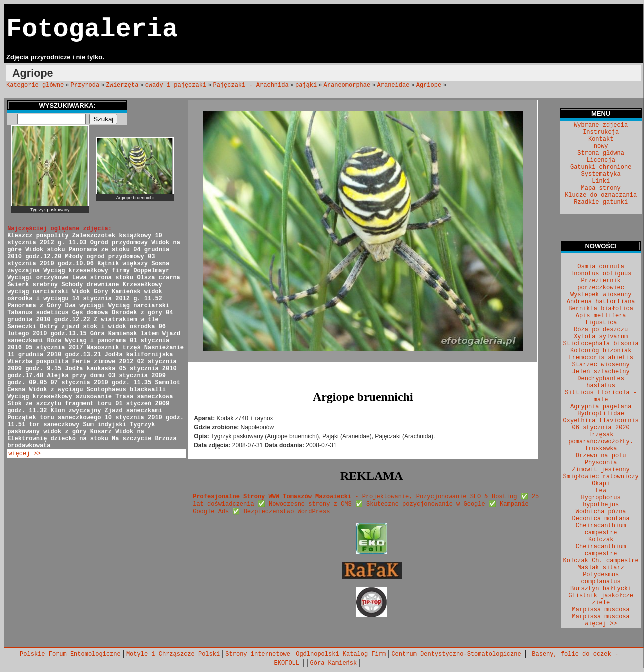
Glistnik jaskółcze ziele (601, 599)
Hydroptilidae (601, 414)
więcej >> (25, 454)
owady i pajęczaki (176, 85)
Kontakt (601, 139)
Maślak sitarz (601, 568)
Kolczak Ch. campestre (601, 561)
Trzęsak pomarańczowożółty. (601, 438)
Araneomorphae (347, 85)
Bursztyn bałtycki (601, 589)
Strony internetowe (258, 654)
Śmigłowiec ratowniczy (601, 477)
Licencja (601, 160)
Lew (601, 491)
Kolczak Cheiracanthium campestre (601, 547)
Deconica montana (601, 519)
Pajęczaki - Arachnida (251, 85)
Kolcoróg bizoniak (601, 351)
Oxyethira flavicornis (601, 421)
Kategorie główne (35, 85)
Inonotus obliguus (601, 274)
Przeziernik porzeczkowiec (601, 284)
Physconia (601, 463)
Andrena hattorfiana (601, 302)
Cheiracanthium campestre (601, 529)
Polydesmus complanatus (601, 578)
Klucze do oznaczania (601, 195)
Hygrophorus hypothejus (601, 501)
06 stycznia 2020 (601, 428)
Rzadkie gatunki (601, 202)
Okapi (601, 484)
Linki (601, 181)
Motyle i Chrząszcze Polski (173, 654)
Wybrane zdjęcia (601, 125)
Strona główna (601, 153)
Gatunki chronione (601, 167)
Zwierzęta (123, 85)
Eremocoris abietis (601, 358)
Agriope (429, 85)
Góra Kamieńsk (334, 663)
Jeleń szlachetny (601, 372)
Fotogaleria (92, 30)
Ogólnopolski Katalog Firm (341, 654)
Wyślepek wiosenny (601, 295)
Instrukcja (601, 132)
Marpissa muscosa (601, 610)
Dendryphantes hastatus (601, 382)
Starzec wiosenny (601, 365)
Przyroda (85, 85)
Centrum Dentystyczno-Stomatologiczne (458, 654)
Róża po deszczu (601, 330)
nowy (601, 146)
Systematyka (601, 174)
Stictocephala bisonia (601, 344)
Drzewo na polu (601, 456)
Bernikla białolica (601, 309)
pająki (306, 85)
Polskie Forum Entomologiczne (70, 654)
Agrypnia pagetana (601, 407)
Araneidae (394, 85)
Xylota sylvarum (601, 337)
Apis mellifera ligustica (601, 319)
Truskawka (601, 449)
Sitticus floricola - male (601, 396)
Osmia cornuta (601, 267)
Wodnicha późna (601, 512)
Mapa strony (601, 188)
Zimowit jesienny (601, 470)
